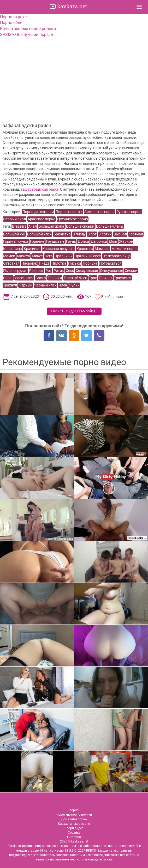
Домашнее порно (74, 819)
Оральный (64, 256)
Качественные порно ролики (28, 29)
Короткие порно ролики (74, 815)
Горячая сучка (16, 241)
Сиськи (131, 271)
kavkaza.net (72, 6)
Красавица (13, 249)
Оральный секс (88, 256)
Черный (26, 285)
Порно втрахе (13, 17)
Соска (41, 278)
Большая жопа (51, 226)
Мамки (9, 256)
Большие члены (110, 226)
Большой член (39, 234)
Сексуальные (111, 271)
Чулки (74, 285)
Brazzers (19, 226)
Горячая (136, 234)
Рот (49, 271)
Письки (75, 263)
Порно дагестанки (38, 212)
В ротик (105, 234)
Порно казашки (69, 212)
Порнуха (90, 263)
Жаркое (126, 241)
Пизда (44, 263)
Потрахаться (110, 263)
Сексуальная (87, 271)
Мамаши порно (125, 249)
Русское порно (129, 212)
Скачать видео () (73, 311)
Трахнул (10, 285)
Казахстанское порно (74, 824)
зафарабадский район (40, 189)
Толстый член (75, 278)
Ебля (113, 241)
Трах (93, 278)
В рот (92, 234)
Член (63, 285)
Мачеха (23, 256)
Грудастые (55, 241)
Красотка (85, 249)
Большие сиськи (80, 226)
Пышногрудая (15, 271)
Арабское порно (42, 219)
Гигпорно (74, 837)
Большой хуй (14, 234)
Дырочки (99, 241)
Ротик (59, 271)
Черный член (45, 285)
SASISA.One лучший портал (26, 35)
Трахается (123, 278)
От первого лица (117, 256)
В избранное (112, 297)
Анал (32, 226)
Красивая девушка (58, 249)
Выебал (120, 234)
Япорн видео (74, 828)
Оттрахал (11, 263)
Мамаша (102, 249)
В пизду (79, 234)
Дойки (83, 241)
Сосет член (24, 278)
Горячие (37, 241)
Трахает (105, 278)
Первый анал (14, 219)
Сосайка (74, 833)
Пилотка (59, 263)
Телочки (55, 278)
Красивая (32, 249)
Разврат (36, 271)
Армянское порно (99, 212)
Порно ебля (11, 23)
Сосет (8, 278)
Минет (37, 256)
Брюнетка (62, 234)
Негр (49, 256)
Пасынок (29, 263)
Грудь (71, 241)
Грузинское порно (73, 219)
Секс (70, 271)
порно (74, 810)
